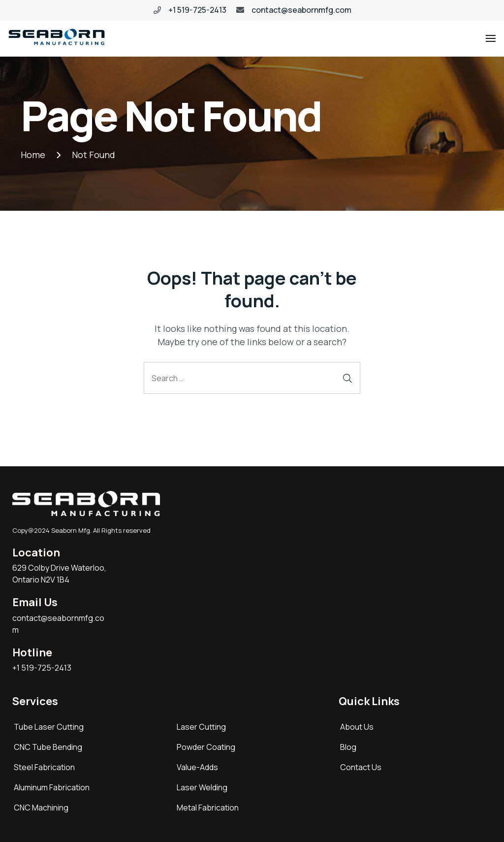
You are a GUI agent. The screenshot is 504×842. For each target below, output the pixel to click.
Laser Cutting (201, 727)
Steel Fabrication (44, 767)
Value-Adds (197, 767)
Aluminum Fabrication (52, 787)
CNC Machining (41, 808)
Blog (348, 747)
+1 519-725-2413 (197, 10)
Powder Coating (206, 747)
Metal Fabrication (208, 808)
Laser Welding (202, 787)
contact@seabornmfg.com (301, 10)
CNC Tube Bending (48, 747)
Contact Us (361, 767)
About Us (357, 727)
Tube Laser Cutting (49, 727)
